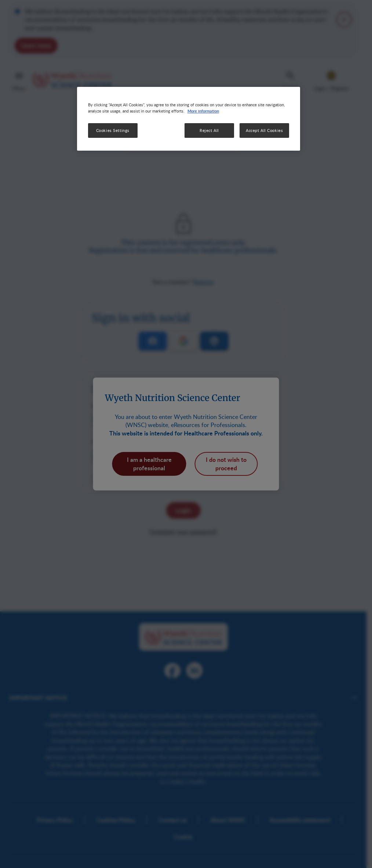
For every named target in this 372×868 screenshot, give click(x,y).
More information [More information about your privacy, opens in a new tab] (203, 111)
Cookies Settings (113, 130)
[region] (189, 119)
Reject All (209, 130)
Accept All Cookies (264, 130)
